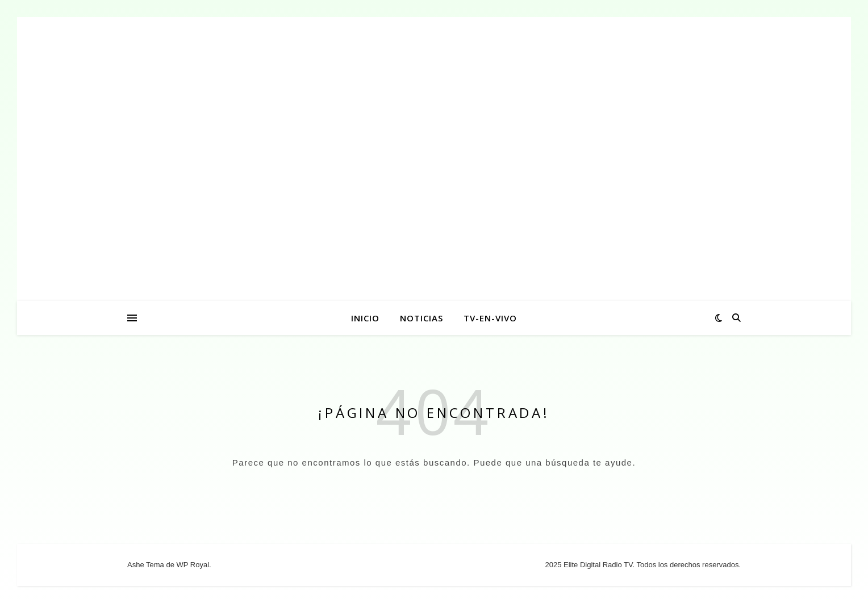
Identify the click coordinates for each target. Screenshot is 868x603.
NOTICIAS (422, 318)
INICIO (365, 318)
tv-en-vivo (490, 318)
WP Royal (193, 565)
